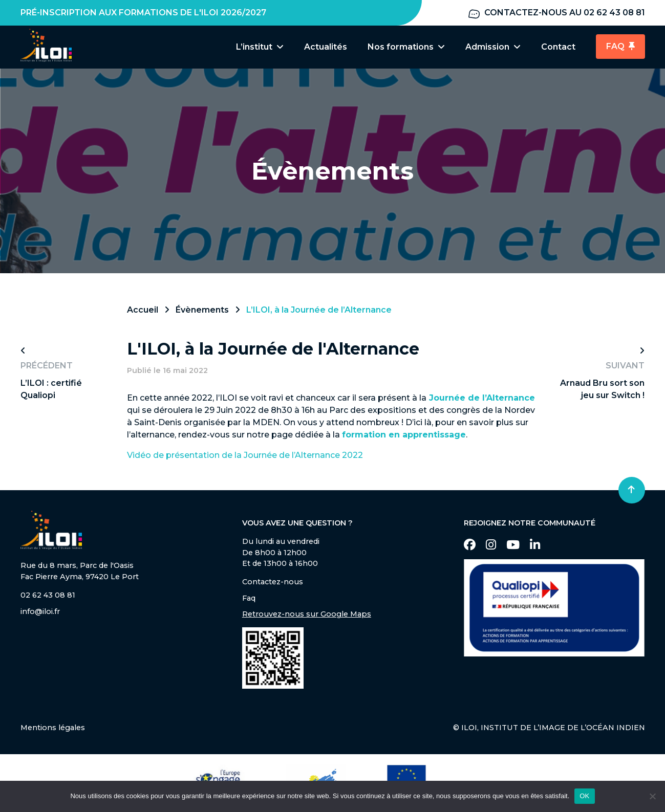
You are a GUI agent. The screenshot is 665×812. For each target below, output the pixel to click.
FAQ (620, 47)
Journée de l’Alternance (482, 399)
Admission (493, 47)
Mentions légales (53, 729)
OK (584, 796)
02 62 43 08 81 (48, 597)
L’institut (260, 47)
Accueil (143, 311)
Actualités (326, 47)
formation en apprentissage (404, 436)
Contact (558, 47)
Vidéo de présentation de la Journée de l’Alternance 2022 (245, 457)
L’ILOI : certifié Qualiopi (51, 391)
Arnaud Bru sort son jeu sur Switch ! (602, 391)
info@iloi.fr (40, 613)
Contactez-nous (273, 583)
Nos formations (406, 47)
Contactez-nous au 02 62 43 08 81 (556, 13)
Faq (249, 600)
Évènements (202, 311)
